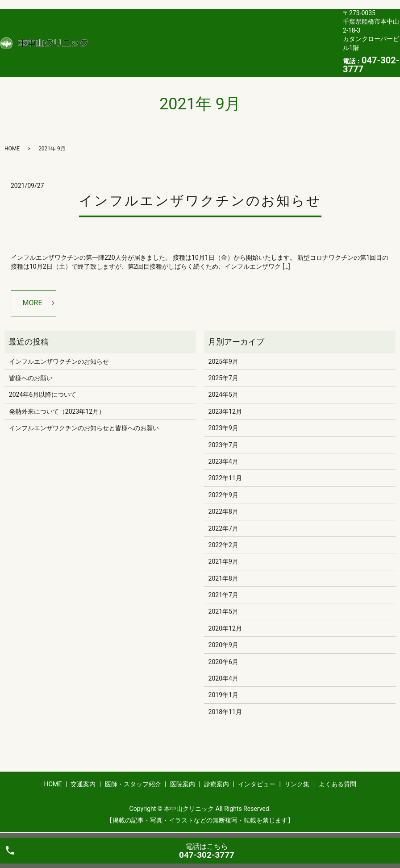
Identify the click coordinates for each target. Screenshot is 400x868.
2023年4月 (223, 461)
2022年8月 (223, 511)
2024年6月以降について (43, 395)
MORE (33, 303)
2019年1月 (223, 695)
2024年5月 (223, 395)
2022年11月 (225, 478)
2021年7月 (223, 595)
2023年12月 (225, 411)
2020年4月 (223, 678)
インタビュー (303, 35)
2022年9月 (223, 495)
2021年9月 (223, 561)
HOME (101, 35)
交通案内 (130, 35)
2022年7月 (223, 528)
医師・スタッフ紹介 (180, 35)
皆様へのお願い (31, 378)
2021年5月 (223, 611)
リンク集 (104, 49)
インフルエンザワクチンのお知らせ (200, 201)
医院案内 (230, 35)
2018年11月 (225, 712)
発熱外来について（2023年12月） (57, 411)
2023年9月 (223, 428)
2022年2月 (223, 545)
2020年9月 (223, 645)
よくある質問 (144, 49)
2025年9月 (223, 361)
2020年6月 (223, 662)
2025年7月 (223, 378)
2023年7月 (223, 445)
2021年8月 (223, 578)
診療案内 (263, 35)
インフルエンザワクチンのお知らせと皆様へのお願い (84, 428)
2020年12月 (225, 628)
